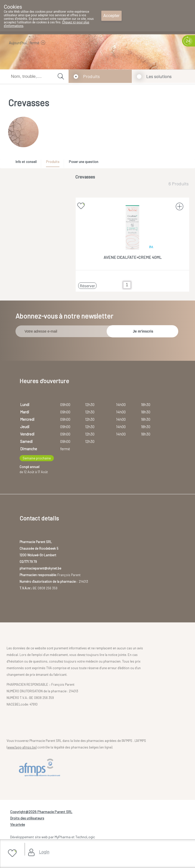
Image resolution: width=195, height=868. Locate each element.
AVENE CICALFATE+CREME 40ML (133, 257)
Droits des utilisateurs (27, 818)
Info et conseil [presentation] (26, 162)
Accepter (111, 16)
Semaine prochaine (37, 458)
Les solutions (159, 76)
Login (44, 852)
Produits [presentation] (53, 162)
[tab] (28, 163)
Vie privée (18, 824)
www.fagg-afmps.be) (22, 747)
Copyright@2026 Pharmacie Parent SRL (41, 812)
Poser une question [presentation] (84, 162)
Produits (91, 76)
